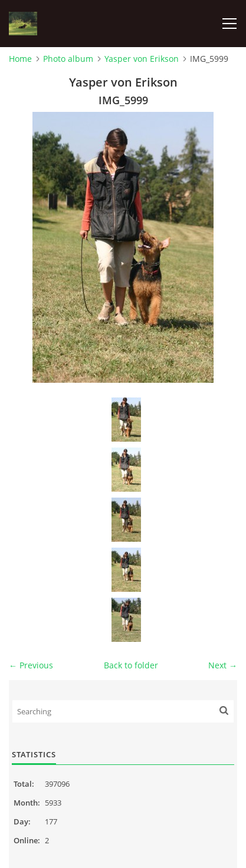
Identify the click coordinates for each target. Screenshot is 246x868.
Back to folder (131, 665)
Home (20, 59)
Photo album (68, 59)
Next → (223, 665)
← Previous (31, 665)
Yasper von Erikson (142, 59)
